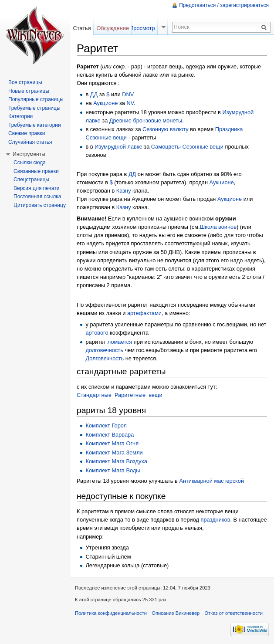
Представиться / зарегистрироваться (224, 5)
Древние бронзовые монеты (146, 120)
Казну (124, 191)
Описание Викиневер (176, 613)
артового (97, 333)
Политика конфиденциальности (111, 613)
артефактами (144, 313)
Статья (82, 28)
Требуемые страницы (34, 108)
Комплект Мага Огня (112, 443)
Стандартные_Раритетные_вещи (120, 395)
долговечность (104, 350)
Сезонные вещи (106, 137)
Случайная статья (30, 142)
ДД (94, 94)
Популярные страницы (36, 99)
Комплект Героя (106, 425)
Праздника (229, 129)
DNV (128, 94)
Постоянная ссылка (37, 197)
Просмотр (142, 28)
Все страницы (25, 82)
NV (130, 103)
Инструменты (29, 154)
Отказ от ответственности (234, 613)
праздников (216, 520)
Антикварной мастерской (211, 481)
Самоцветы (166, 147)
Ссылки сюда (30, 163)
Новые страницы (29, 91)
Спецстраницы (31, 180)
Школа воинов (218, 227)
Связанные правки (36, 171)
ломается (120, 342)
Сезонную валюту (166, 129)
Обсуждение (113, 28)
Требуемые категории (35, 125)
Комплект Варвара (110, 435)
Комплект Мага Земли (114, 452)
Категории (20, 116)
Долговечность (105, 358)
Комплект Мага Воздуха (116, 461)
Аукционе (105, 103)
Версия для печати (36, 188)
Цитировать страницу (40, 205)
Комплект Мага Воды (113, 470)
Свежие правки (27, 133)
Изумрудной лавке (118, 147)
